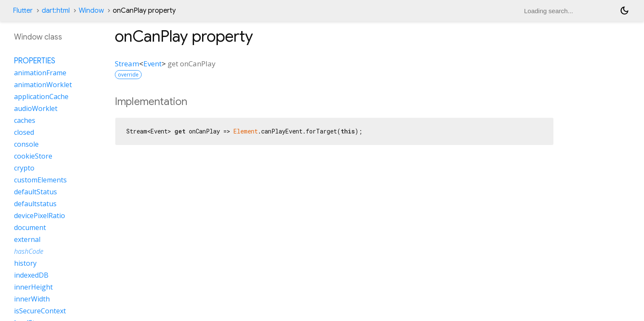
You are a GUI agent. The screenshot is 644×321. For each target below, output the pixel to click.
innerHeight (33, 287)
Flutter (23, 11)
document (30, 227)
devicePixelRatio (40, 216)
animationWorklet (43, 85)
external (27, 239)
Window (91, 11)
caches (25, 120)
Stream (127, 64)
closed (24, 132)
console (26, 144)
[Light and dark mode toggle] (624, 11)
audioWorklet (36, 108)
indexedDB (31, 275)
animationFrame (40, 73)
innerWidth (32, 299)
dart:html (56, 11)
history (25, 263)
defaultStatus (36, 192)
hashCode (29, 251)
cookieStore (33, 156)
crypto (24, 168)
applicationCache (41, 97)
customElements (40, 180)
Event (152, 64)
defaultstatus (35, 204)
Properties (35, 61)
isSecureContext (40, 311)
